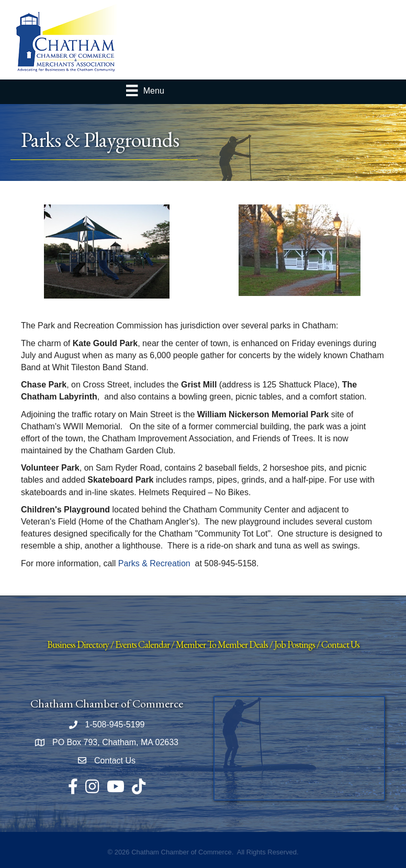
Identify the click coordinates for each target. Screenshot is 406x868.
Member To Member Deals (222, 644)
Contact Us (340, 644)
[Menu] (145, 90)
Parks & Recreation (154, 563)
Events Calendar (142, 644)
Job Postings (295, 644)
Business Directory (78, 644)
